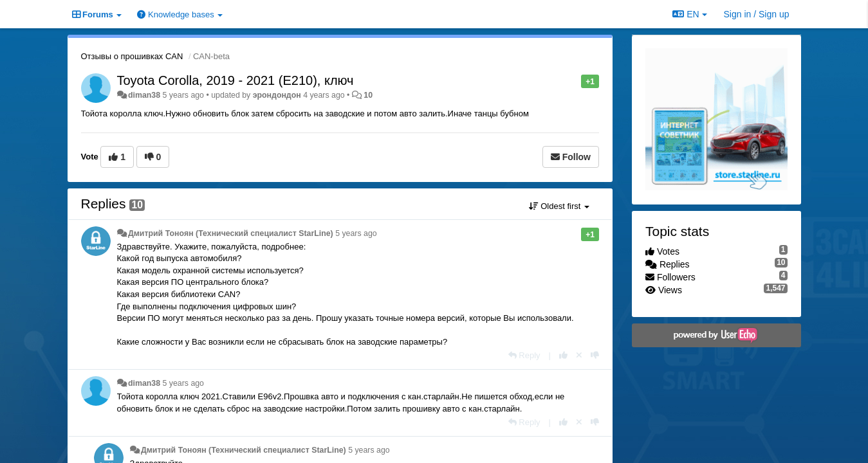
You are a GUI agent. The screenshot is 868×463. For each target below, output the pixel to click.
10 (368, 95)
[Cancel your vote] (579, 355)
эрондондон (277, 95)
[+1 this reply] (563, 355)
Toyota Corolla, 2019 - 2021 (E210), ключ (235, 80)
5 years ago (356, 233)
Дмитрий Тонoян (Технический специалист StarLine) (231, 233)
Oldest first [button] (559, 206)
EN (689, 14)
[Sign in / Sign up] (757, 14)
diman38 (144, 95)
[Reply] (524, 355)
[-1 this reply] (595, 355)
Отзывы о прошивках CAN (132, 56)
